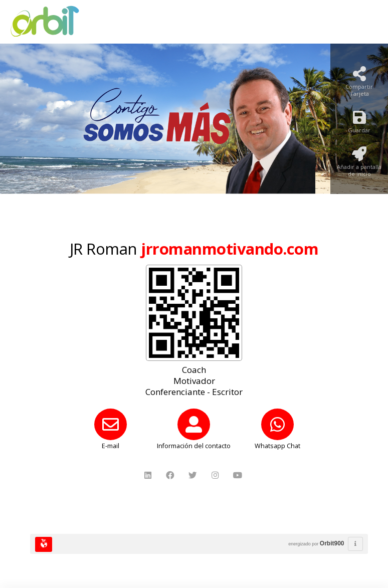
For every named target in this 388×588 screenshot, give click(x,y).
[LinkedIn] (149, 475)
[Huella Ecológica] (44, 544)
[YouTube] (239, 475)
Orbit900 (332, 543)
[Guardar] (359, 125)
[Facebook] (171, 475)
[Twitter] (194, 475)
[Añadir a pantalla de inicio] (359, 165)
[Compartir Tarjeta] (359, 84)
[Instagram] (216, 475)
